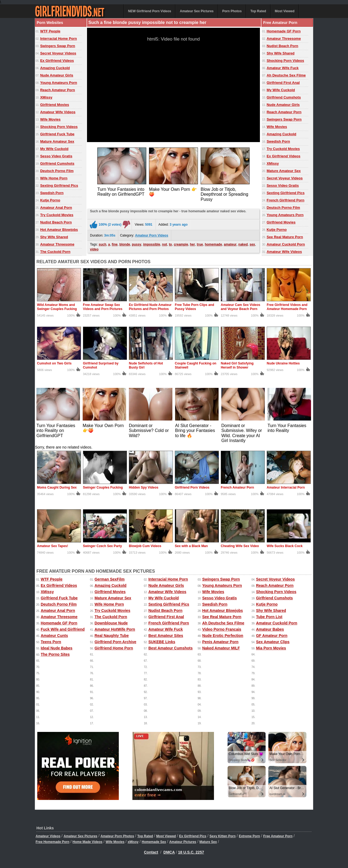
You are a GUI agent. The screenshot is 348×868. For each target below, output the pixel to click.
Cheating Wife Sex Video (240, 546)
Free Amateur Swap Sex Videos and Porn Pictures (103, 307)
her (193, 244)
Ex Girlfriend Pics (193, 836)
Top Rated (258, 11)
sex (252, 244)
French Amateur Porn (237, 487)
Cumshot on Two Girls (54, 363)
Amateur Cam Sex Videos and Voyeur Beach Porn (240, 307)
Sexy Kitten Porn (223, 836)
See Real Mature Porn (285, 237)
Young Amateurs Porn (59, 83)
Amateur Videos (48, 836)
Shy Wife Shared (54, 237)
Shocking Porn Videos (59, 127)
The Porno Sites (55, 654)
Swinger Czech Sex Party (102, 546)
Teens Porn (51, 642)
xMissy (133, 842)
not (165, 244)
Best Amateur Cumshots (171, 648)
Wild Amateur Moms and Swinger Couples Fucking (57, 307)
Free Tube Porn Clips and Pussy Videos (194, 307)
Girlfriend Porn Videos (192, 487)
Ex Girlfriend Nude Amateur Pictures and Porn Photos (150, 307)
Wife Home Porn (54, 178)
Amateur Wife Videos (58, 112)
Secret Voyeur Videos (58, 53)
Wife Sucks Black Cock (285, 546)
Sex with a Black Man (191, 546)
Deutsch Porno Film (57, 171)
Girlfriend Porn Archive (116, 642)
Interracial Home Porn (59, 39)
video (94, 249)
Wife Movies (50, 119)
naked (243, 244)
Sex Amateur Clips (273, 642)
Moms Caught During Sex (57, 487)
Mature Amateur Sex (57, 141)
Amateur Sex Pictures (197, 11)
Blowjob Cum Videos (145, 546)
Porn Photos (232, 11)
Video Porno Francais (222, 629)
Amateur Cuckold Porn (286, 244)
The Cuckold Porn (55, 252)
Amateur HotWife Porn (115, 629)
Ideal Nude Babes (57, 648)
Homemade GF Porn (284, 31)
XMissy (46, 97)
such (102, 244)
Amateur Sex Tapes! (53, 546)
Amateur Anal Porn (56, 208)
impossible (152, 244)
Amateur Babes (270, 629)
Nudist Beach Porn (56, 222)
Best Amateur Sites (166, 636)
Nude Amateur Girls (57, 75)
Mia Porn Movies (271, 648)
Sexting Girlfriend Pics (59, 185)
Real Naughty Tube (112, 636)
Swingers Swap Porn (58, 46)
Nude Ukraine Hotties (283, 363)
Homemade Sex (154, 842)
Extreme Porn (249, 836)
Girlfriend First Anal (283, 83)
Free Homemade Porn (52, 842)
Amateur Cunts (54, 636)
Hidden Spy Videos (144, 487)
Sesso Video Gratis (56, 156)
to (170, 244)
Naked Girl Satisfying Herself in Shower (237, 365)
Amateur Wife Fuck (283, 68)
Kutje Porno (50, 200)
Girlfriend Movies (55, 105)
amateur (230, 244)
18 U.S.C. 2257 (191, 852)
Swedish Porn (52, 193)
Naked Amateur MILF (221, 648)
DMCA (169, 852)
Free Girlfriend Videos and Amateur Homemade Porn (287, 307)
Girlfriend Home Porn (114, 648)
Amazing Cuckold (55, 68)
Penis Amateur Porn (220, 642)
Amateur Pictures (183, 842)
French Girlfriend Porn (286, 200)
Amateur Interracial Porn (286, 487)
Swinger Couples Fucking (103, 487)
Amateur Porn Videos (152, 235)
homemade (213, 244)
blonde (125, 244)
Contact (151, 852)
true (200, 244)
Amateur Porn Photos (117, 836)
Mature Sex (208, 842)
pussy (137, 244)
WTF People (50, 31)
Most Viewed (285, 11)
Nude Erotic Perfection (223, 636)
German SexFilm (110, 579)
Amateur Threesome (57, 244)
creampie (181, 244)
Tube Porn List (269, 617)
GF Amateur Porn (272, 636)
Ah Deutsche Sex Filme (286, 75)
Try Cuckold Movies (57, 215)
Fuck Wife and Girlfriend (63, 629)
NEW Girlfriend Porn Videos (150, 11)
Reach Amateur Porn (58, 90)
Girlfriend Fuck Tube (57, 134)
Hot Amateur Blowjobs (59, 230)
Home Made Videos (88, 842)
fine (115, 244)
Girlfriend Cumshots (57, 163)
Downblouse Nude (111, 623)
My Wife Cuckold (54, 149)
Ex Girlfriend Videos (57, 61)
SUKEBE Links (162, 642)
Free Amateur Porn (278, 836)
